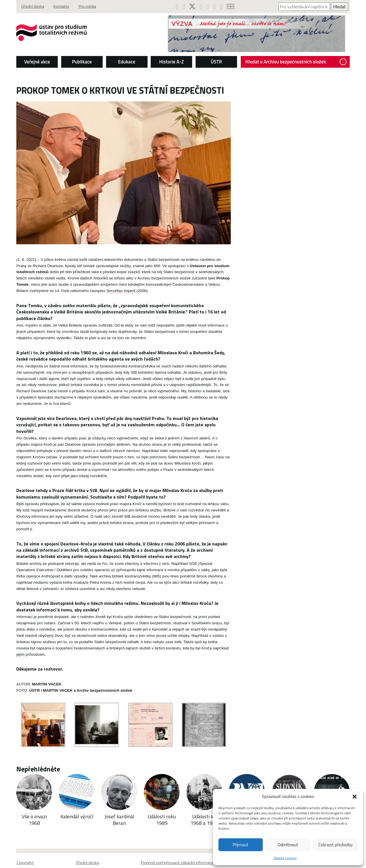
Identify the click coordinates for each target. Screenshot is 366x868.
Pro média (86, 7)
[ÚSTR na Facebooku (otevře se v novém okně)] (177, 7)
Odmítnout (288, 845)
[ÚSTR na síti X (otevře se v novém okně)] (193, 7)
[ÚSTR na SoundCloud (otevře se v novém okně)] (215, 7)
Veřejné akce (33, 62)
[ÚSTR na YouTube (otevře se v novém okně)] (184, 7)
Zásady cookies (285, 858)
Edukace (125, 62)
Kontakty (58, 7)
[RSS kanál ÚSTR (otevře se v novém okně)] (223, 7)
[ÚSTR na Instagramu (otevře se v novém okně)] (201, 7)
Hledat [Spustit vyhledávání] (344, 7)
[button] (355, 797)
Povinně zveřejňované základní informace (177, 852)
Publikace (79, 62)
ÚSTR (217, 62)
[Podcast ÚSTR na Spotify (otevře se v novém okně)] (209, 7)
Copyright (20, 852)
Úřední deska (28, 7)
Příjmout (241, 845)
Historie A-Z (171, 62)
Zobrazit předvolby (335, 845)
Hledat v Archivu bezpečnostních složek (299, 62)
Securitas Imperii (71, 292)
